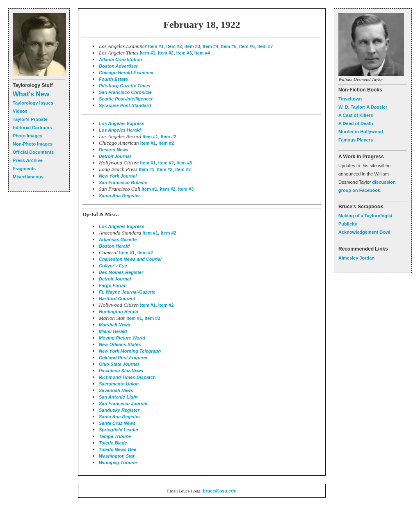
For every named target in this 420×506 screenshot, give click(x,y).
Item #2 (174, 46)
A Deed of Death (356, 123)
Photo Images (27, 136)
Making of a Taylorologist (365, 216)
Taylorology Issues (33, 103)
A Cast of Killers (356, 115)
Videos (20, 111)
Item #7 (265, 46)
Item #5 (229, 46)
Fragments (24, 169)
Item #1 (156, 46)
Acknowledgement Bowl (364, 232)
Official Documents (33, 152)
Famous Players (356, 140)
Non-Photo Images (33, 144)
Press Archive (28, 160)
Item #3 (192, 46)
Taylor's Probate (30, 119)
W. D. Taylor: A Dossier (363, 107)
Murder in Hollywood (361, 132)
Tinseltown (350, 99)
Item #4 (210, 46)
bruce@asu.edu (219, 491)
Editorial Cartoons (32, 128)
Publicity (348, 224)
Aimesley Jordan (356, 258)
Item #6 (247, 46)
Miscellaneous (28, 177)
